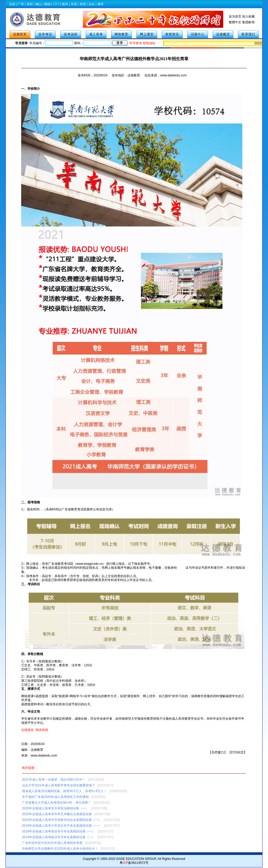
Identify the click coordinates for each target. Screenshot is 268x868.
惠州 (65, 4)
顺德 (47, 4)
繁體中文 (235, 22)
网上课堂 (147, 34)
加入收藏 (248, 16)
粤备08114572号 (134, 863)
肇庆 (100, 4)
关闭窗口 (218, 752)
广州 (21, 4)
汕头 (92, 4)
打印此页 (237, 752)
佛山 (38, 4)
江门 (56, 4)
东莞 (83, 4)
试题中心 (198, 34)
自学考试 (45, 34)
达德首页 (20, 34)
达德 (12, 4)
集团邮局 (248, 22)
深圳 (30, 4)
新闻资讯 (172, 34)
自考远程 (71, 34)
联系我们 (248, 34)
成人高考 (96, 34)
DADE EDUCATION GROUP (136, 859)
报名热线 (42, 730)
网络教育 (121, 34)
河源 (74, 4)
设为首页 (235, 16)
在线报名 (27, 730)
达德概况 (223, 34)
